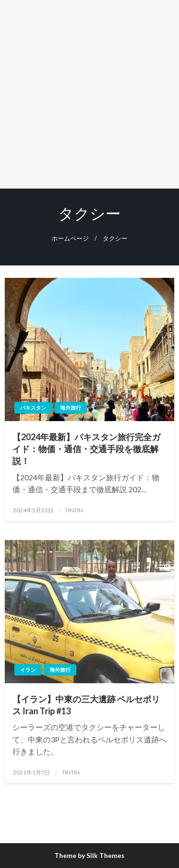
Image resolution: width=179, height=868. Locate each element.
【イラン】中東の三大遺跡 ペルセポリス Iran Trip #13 (86, 705)
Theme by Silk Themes (89, 855)
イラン (28, 670)
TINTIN (74, 510)
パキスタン (33, 408)
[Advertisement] (89, 94)
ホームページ (70, 238)
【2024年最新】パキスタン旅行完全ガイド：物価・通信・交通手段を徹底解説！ (86, 449)
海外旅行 (71, 408)
